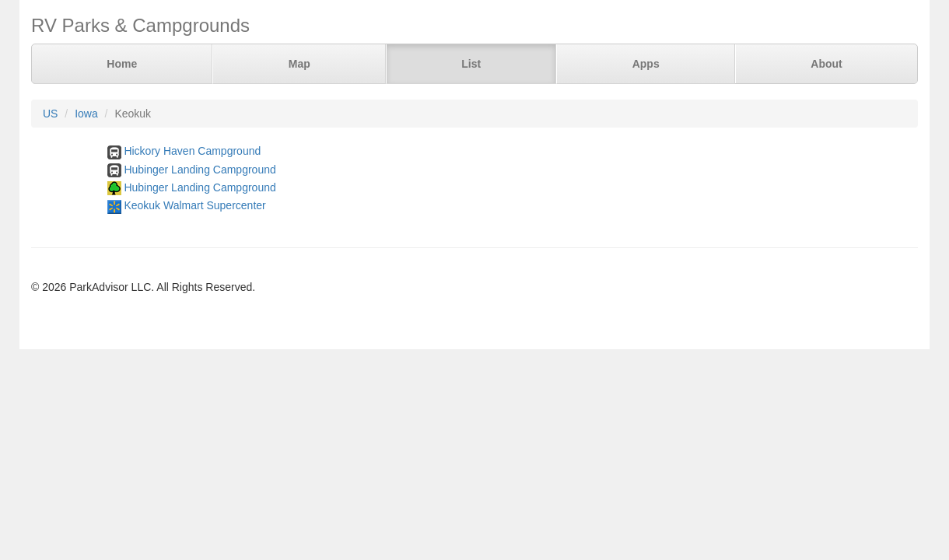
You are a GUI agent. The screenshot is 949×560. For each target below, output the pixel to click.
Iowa (86, 114)
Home (122, 64)
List (471, 64)
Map (299, 64)
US (50, 114)
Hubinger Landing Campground (200, 170)
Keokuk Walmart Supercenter (194, 205)
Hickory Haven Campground (192, 151)
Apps (646, 64)
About (826, 64)
